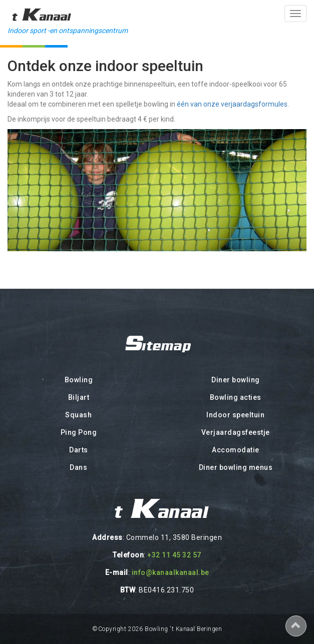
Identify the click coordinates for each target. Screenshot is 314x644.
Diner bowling (236, 380)
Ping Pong (79, 432)
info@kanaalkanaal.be (171, 572)
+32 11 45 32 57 (174, 555)
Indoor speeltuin (235, 415)
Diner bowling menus (236, 467)
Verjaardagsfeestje (236, 432)
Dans (78, 467)
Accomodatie (236, 450)
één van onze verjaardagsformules (232, 104)
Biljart (79, 397)
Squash (78, 415)
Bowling (79, 380)
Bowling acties (236, 397)
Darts (79, 450)
